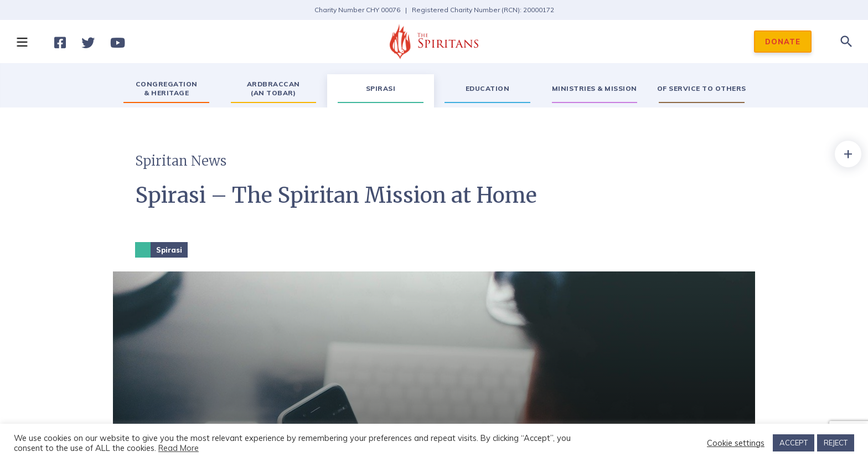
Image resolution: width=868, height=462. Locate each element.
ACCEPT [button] (794, 443)
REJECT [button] (836, 443)
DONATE (783, 42)
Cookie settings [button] (736, 443)
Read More (179, 448)
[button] (22, 42)
